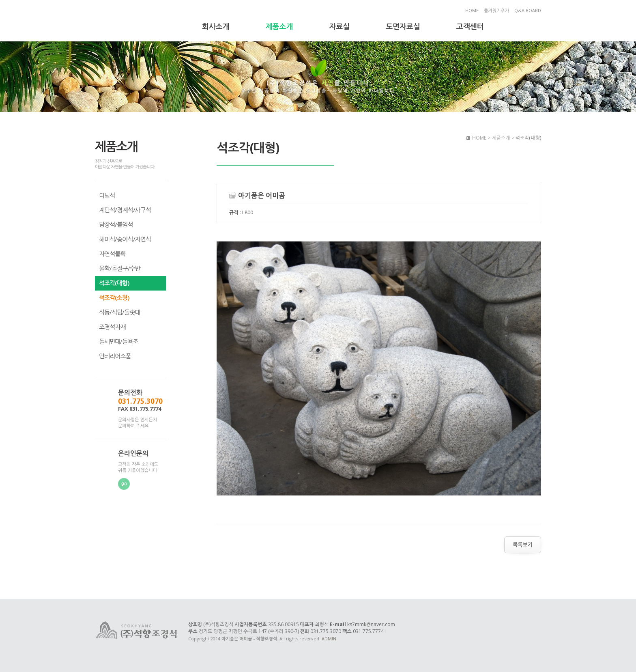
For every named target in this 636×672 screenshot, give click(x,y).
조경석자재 (112, 327)
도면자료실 (403, 26)
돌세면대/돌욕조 (119, 341)
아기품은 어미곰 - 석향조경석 (137, 22)
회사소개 (216, 26)
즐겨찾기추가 (496, 10)
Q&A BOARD (528, 10)
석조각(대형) (114, 283)
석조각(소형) (114, 297)
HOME (472, 10)
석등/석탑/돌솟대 (120, 312)
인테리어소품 (115, 356)
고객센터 (470, 26)
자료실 (339, 26)
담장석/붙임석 (116, 224)
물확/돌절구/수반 (120, 268)
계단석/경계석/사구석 (125, 210)
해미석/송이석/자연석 (125, 239)
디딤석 (107, 195)
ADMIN (329, 639)
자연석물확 (112, 254)
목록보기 (523, 545)
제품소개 (279, 26)
